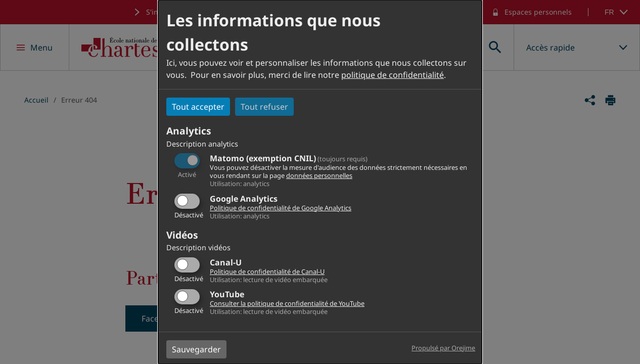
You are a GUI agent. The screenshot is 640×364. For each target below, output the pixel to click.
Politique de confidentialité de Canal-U (267, 271)
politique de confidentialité (393, 75)
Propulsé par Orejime (443, 348)
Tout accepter (198, 107)
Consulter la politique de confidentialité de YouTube (287, 303)
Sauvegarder (196, 349)
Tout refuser (264, 107)
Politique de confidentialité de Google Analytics (281, 208)
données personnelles (319, 175)
